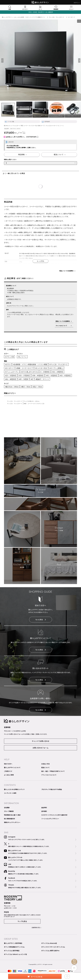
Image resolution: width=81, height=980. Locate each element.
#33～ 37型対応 (24, 375)
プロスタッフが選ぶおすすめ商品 (52, 789)
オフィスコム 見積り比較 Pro (50, 951)
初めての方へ (8, 764)
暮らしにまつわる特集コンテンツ (14, 789)
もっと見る (41, 620)
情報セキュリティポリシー (12, 822)
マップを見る (22, 921)
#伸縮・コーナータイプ (24, 368)
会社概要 (7, 808)
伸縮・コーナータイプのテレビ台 (34, 404)
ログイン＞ (77, 3)
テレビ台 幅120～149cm (32, 401)
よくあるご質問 (9, 775)
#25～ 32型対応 (11, 375)
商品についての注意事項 (66, 271)
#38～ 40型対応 (38, 375)
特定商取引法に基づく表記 (12, 815)
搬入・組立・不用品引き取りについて (53, 771)
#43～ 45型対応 (65, 375)
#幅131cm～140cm (12, 387)
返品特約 (44, 808)
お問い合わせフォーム (40, 748)
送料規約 (44, 811)
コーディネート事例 (10, 793)
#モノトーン (22, 357)
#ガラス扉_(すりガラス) (29, 372)
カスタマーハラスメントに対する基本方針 (54, 815)
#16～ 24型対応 (58, 372)
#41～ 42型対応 (52, 375)
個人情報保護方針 (9, 819)
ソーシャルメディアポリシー (50, 819)
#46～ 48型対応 (11, 379)
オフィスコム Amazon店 (49, 943)
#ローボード (9, 368)
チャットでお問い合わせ (41, 741)
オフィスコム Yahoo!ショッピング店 (15, 954)
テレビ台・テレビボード (57, 17)
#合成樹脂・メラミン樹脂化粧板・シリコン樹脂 (30, 364)
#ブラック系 (9, 357)
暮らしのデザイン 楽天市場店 (13, 943)
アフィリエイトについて (49, 775)
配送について (45, 767)
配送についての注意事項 (63, 321)
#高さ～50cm (37, 387)
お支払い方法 (45, 764)
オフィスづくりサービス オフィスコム (53, 947)
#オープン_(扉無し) (56, 368)
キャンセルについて (63, 326)
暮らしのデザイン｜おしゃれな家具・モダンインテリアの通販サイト (23, 17)
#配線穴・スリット (42, 379)
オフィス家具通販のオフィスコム (14, 947)
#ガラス (8, 364)
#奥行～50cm (26, 387)
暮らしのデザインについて (12, 767)
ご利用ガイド (8, 771)
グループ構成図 (9, 811)
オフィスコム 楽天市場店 (12, 951)
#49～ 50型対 (24, 379)
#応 (32, 379)
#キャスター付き (41, 368)
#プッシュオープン (12, 372)
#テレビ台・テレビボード (58, 364)
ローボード (72, 17)
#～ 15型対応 (45, 372)
